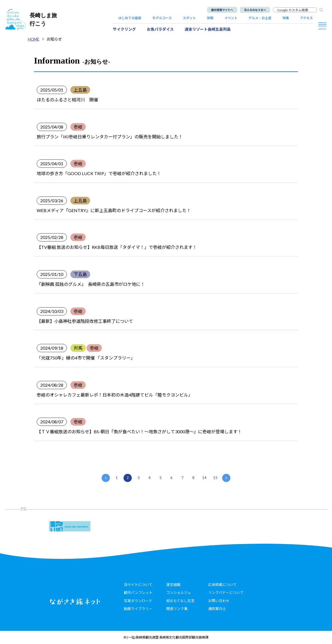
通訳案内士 (217, 609)
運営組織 (173, 585)
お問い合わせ (219, 601)
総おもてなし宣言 (180, 601)
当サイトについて (138, 585)
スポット (189, 18)
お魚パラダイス (160, 29)
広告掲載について (222, 585)
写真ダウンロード (138, 601)
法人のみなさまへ (255, 10)
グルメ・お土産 (260, 18)
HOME (34, 39)
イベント (231, 18)
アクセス (306, 18)
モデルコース (162, 18)
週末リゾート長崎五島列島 (208, 29)
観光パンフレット (138, 592)
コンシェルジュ (179, 592)
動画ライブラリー (138, 609)
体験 (210, 18)
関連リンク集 (177, 609)
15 (215, 478)
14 (204, 478)
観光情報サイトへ (222, 10)
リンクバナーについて (226, 592)
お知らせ (54, 39)
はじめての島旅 (130, 18)
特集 (286, 18)
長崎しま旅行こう (31, 19)
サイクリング (124, 29)
